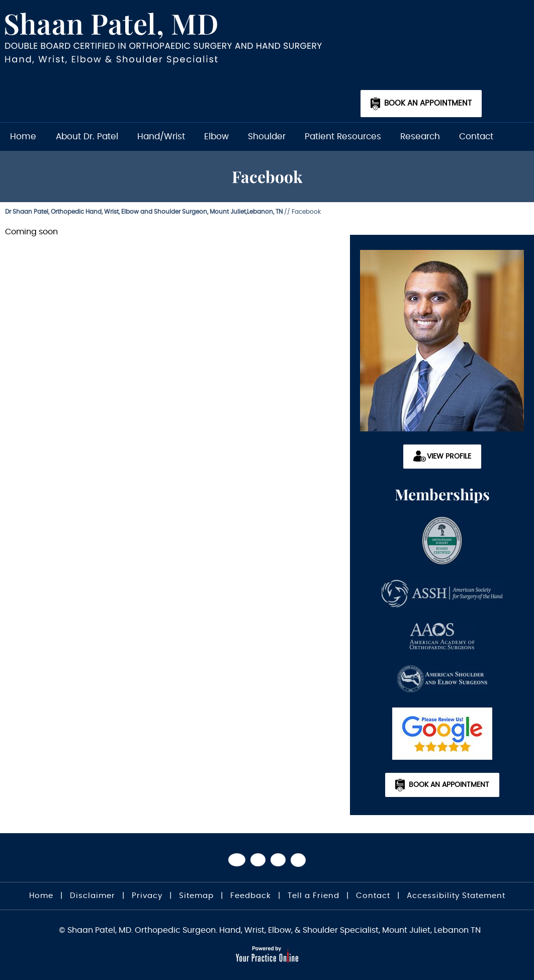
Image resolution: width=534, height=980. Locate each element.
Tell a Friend (314, 896)
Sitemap (196, 896)
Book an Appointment (428, 103)
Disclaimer (93, 896)
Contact (476, 137)
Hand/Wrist (161, 137)
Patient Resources (343, 137)
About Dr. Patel (87, 137)
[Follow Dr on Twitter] (258, 860)
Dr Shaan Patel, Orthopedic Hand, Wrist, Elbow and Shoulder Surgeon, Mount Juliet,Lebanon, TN (144, 212)
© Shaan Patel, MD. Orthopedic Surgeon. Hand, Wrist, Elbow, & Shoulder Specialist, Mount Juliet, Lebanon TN (270, 930)
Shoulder (267, 137)
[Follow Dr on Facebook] (237, 860)
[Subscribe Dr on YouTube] (278, 860)
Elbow (216, 137)
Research (420, 137)
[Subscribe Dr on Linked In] (298, 860)
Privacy (147, 896)
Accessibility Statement (456, 896)
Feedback (251, 896)
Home (23, 137)
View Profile (449, 457)
